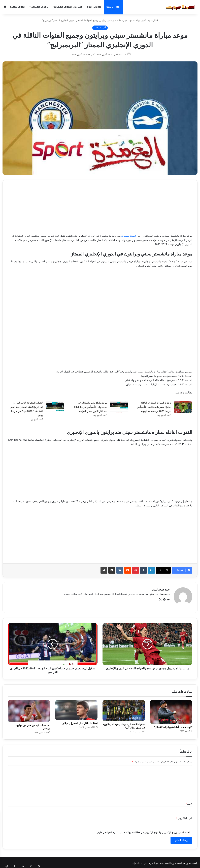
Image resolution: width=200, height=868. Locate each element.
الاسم (189, 803)
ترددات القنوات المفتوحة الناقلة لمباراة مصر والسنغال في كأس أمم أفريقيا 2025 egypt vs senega (154, 407)
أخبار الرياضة (113, 7)
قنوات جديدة (17, 7)
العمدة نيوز (177, 862)
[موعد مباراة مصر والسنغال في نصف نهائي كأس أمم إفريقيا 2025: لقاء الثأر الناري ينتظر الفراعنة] (119, 407)
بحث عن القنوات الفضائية (68, 7)
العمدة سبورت (129, 236)
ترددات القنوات (40, 7)
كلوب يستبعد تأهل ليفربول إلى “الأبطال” (173, 726)
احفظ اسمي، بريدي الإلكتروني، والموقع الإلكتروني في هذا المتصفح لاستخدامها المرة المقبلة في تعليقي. (143, 831)
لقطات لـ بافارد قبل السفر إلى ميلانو (80, 722)
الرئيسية (153, 20)
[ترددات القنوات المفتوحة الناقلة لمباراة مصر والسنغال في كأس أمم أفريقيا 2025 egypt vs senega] (183, 407)
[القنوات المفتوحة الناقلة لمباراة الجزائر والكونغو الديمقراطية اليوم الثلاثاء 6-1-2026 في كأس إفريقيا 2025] (55, 407)
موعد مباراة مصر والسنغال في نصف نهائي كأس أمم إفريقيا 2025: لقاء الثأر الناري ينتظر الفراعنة (90, 407)
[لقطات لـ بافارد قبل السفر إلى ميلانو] (76, 709)
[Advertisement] (100, 209)
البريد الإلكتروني (184, 817)
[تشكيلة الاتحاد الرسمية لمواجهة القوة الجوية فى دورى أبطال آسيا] (124, 709)
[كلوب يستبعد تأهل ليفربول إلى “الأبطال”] (171, 710)
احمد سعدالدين (119, 55)
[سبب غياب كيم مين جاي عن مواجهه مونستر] (29, 710)
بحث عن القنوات (155, 862)
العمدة (168, 862)
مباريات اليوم (94, 7)
